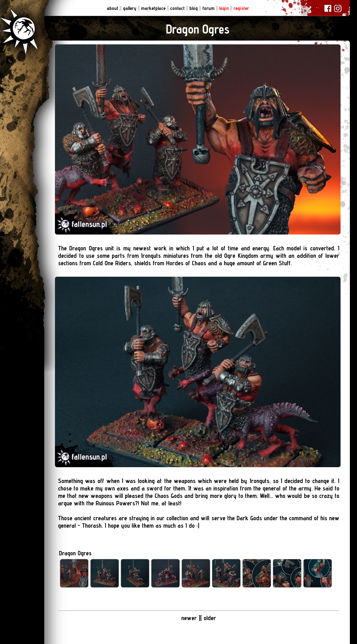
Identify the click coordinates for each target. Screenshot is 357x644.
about (113, 8)
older (210, 618)
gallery (130, 8)
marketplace (154, 8)
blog (194, 8)
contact (178, 8)
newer (189, 618)
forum (209, 8)
